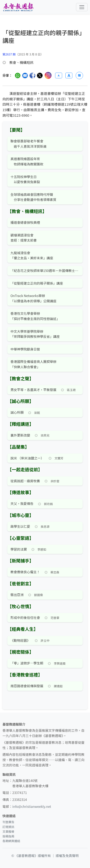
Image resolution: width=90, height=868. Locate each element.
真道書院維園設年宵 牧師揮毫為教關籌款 (27, 161)
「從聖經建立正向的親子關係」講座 (37, 283)
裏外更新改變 (20, 435)
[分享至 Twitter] (40, 75)
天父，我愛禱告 (22, 503)
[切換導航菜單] (82, 7)
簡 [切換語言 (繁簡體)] (79, 75)
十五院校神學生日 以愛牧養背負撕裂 (25, 179)
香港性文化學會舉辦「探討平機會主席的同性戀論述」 (35, 316)
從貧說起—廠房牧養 (25, 481)
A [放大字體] (69, 75)
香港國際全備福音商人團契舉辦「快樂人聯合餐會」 (33, 364)
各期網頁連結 (11, 841)
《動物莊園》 (20, 640)
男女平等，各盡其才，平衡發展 (33, 390)
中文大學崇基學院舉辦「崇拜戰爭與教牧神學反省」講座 (35, 334)
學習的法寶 (19, 549)
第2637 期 (9, 54)
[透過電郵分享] (25, 75)
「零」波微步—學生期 (27, 663)
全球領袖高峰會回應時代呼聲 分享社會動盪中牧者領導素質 (33, 197)
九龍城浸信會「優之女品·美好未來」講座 (32, 255)
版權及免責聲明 (67, 856)
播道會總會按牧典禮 (25, 222)
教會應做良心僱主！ (25, 572)
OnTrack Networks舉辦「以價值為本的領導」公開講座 (33, 298)
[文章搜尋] (45, 40)
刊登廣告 (8, 822)
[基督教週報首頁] (18, 7)
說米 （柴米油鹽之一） (27, 458)
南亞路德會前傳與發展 (27, 686)
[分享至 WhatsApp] (18, 75)
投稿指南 (8, 836)
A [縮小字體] (59, 75)
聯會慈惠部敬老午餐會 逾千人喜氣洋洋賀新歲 (28, 144)
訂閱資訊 (8, 827)
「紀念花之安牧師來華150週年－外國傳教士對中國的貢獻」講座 (45, 270)
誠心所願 (17, 412)
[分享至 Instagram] (48, 75)
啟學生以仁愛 (20, 526)
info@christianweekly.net (32, 806)
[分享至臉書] (32, 75)
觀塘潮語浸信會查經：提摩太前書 (24, 238)
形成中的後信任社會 (25, 617)
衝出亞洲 (17, 595)
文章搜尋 (8, 831)
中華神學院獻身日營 (25, 349)
